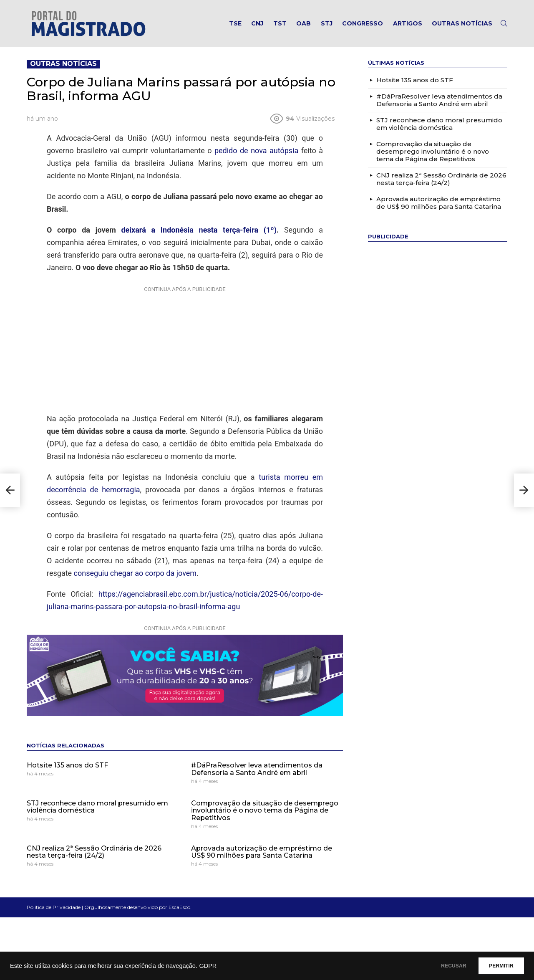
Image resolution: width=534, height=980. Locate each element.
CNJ (257, 23)
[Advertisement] (185, 348)
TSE (235, 23)
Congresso (363, 23)
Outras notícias (462, 23)
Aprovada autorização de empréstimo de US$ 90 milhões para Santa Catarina (262, 852)
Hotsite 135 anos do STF (67, 765)
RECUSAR (441, 966)
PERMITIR (497, 966)
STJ (327, 23)
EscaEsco (179, 907)
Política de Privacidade (54, 907)
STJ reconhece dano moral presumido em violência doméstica (97, 807)
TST (280, 23)
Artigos (408, 23)
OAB (304, 23)
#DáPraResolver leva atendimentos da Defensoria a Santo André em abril (257, 769)
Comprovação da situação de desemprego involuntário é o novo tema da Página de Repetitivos (265, 810)
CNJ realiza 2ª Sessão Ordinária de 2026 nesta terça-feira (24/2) (94, 852)
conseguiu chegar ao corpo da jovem (135, 573)
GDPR (208, 966)
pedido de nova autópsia (256, 151)
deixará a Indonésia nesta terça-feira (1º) (199, 230)
